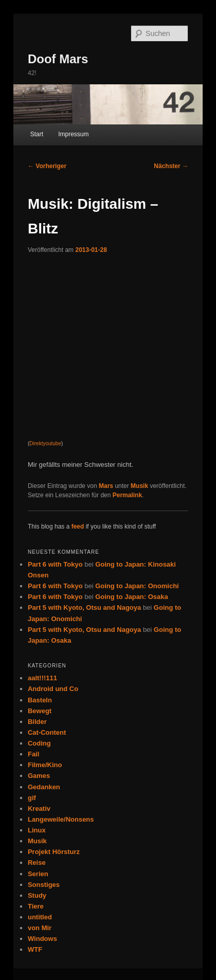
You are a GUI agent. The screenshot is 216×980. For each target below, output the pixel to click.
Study (37, 895)
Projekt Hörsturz (54, 852)
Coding (39, 743)
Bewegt (40, 711)
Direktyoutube (45, 443)
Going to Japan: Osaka (132, 597)
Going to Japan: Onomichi (137, 586)
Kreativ (39, 809)
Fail (33, 754)
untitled (40, 917)
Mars (106, 486)
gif (32, 798)
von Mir (40, 928)
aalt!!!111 (42, 678)
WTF (35, 949)
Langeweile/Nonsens (61, 819)
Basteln (40, 700)
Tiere (36, 906)
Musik (139, 486)
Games (39, 776)
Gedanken (44, 787)
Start (37, 134)
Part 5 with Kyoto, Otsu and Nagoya (84, 607)
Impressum (73, 134)
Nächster (171, 166)
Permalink (127, 495)
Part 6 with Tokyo (55, 564)
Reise (37, 863)
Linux (37, 830)
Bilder (37, 722)
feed (78, 527)
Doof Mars (58, 59)
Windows (42, 939)
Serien (38, 874)
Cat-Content (47, 732)
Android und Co (53, 689)
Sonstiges (44, 885)
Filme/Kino (45, 765)
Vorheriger (47, 166)
